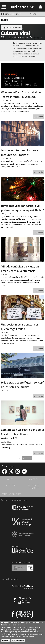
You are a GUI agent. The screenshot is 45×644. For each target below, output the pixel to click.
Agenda (34, 14)
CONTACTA (34, 479)
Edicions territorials (11, 14)
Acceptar (6, 641)
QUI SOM (11, 479)
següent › (27, 458)
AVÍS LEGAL (11, 485)
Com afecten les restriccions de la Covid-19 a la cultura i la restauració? (22, 434)
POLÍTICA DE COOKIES (11, 494)
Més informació (18, 641)
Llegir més (38, 117)
